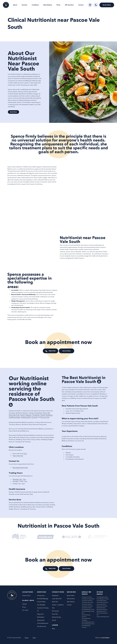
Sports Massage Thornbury (103, 599)
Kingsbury (28, 415)
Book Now (13, 112)
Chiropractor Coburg (87, 597)
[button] (96, 5)
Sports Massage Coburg (102, 597)
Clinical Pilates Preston (102, 601)
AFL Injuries (55, 611)
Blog (53, 629)
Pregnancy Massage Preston (103, 617)
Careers (25, 604)
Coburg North (38, 413)
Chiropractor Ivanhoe (87, 608)
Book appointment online (20, 468)
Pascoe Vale (47, 413)
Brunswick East (45, 417)
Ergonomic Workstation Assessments (41, 617)
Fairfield (43, 415)
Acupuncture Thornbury (102, 606)
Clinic (25, 454)
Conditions (35, 5)
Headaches (55, 596)
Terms (34, 638)
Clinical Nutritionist (43, 623)
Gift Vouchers (69, 5)
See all (54, 620)
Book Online (67, 351)
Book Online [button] (107, 5)
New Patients (48, 5)
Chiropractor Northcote (87, 601)
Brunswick (35, 417)
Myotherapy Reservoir (102, 611)
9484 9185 (52, 351)
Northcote (19, 413)
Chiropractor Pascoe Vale (88, 602)
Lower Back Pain (57, 599)
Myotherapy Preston (101, 608)
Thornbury (12, 413)
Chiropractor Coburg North (88, 599)
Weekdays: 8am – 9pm (19, 479)
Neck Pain (55, 602)
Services (24, 5)
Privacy (27, 638)
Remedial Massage (43, 599)
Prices (58, 5)
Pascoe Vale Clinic (18, 456)
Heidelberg (49, 415)
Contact (81, 5)
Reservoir (25, 413)
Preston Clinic (26, 596)
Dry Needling (41, 605)
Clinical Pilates (41, 602)
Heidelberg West (26, 417)
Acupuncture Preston (101, 604)
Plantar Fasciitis (56, 617)
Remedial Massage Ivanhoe (88, 622)
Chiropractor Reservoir (87, 604)
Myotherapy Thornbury (102, 610)
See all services (42, 626)
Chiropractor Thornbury (87, 606)
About (15, 5)
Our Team (25, 610)
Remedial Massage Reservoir (88, 624)
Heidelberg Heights (15, 417)
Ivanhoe (22, 415)
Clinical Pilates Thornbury (102, 602)
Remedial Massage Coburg (88, 610)
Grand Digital (105, 638)
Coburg (31, 413)
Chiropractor (41, 596)
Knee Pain (55, 614)
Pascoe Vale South (14, 415)
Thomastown (36, 415)
